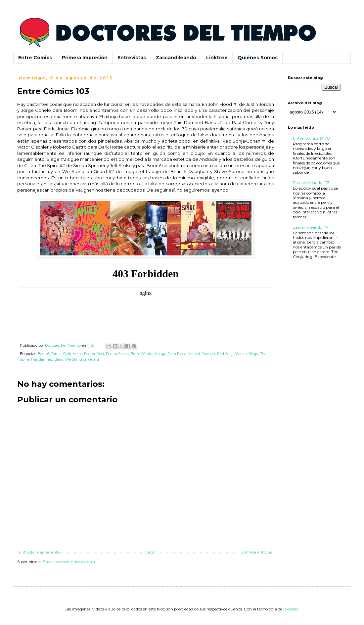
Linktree (217, 58)
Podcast (208, 354)
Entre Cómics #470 (311, 138)
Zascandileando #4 (311, 227)
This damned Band (47, 359)
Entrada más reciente (39, 552)
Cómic (56, 354)
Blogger (291, 609)
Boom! (43, 354)
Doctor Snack (117, 354)
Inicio (150, 552)
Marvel (194, 354)
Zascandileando (176, 58)
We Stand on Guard (82, 359)
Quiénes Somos (258, 58)
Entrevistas (132, 58)
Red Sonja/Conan (232, 354)
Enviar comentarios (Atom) (69, 562)
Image (161, 354)
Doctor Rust (94, 354)
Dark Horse (73, 354)
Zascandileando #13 (311, 182)
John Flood (177, 354)
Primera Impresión (85, 58)
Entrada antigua (256, 552)
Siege (253, 354)
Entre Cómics (35, 58)
